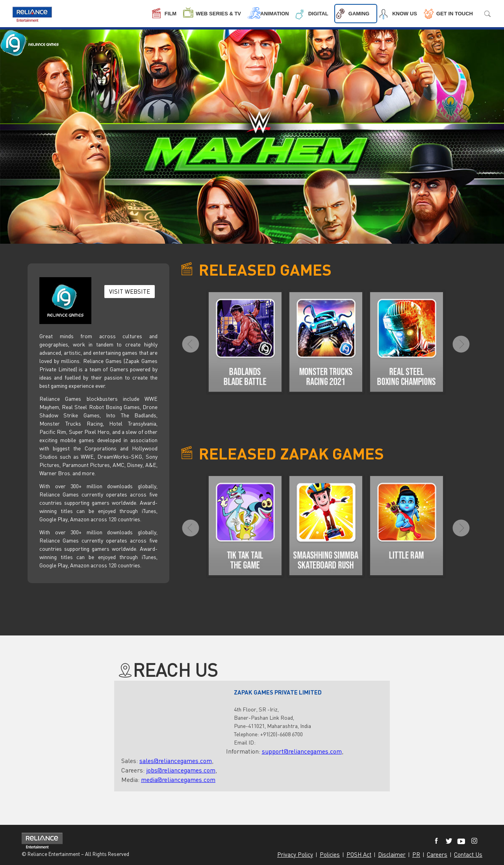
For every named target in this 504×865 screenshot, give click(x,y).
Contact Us (468, 854)
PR (416, 854)
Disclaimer (392, 854)
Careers (437, 854)
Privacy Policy (295, 854)
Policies (330, 854)
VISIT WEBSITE (130, 291)
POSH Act (359, 854)
